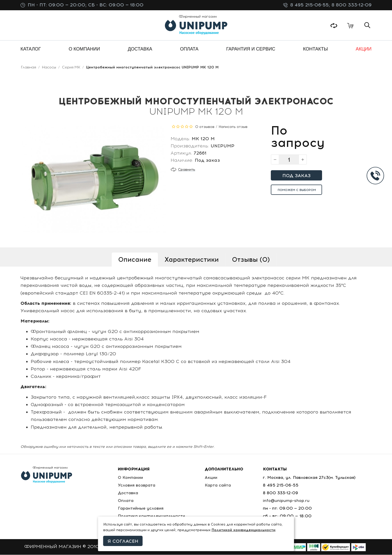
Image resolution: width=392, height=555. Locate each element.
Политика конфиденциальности (152, 516)
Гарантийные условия (141, 508)
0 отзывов (205, 127)
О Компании (131, 478)
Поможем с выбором (297, 190)
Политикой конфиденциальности (244, 530)
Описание (135, 260)
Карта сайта (219, 485)
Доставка (128, 493)
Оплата (126, 501)
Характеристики (192, 260)
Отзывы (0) (251, 260)
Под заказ (296, 176)
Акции (212, 478)
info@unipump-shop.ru (286, 501)
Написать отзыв (233, 127)
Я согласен (123, 541)
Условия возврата (136, 485)
